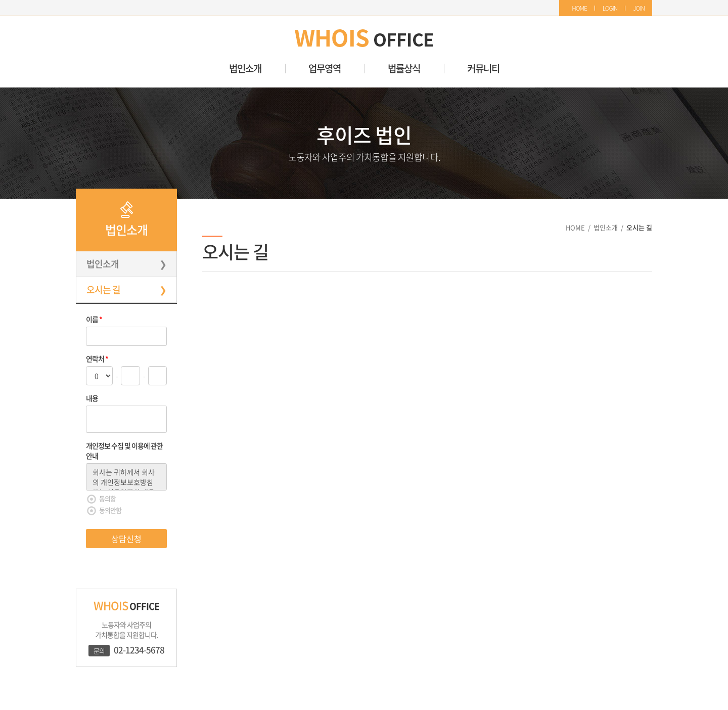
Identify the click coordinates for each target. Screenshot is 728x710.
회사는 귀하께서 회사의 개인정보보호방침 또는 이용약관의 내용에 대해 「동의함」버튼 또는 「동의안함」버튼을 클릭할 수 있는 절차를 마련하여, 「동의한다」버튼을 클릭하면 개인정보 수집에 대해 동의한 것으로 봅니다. (126, 477)
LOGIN (610, 8)
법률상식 (404, 69)
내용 (92, 398)
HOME (579, 8)
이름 (94, 319)
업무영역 (325, 69)
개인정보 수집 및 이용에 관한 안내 (124, 451)
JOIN (639, 8)
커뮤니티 (483, 69)
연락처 (97, 359)
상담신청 (126, 539)
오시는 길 (103, 290)
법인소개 (245, 69)
